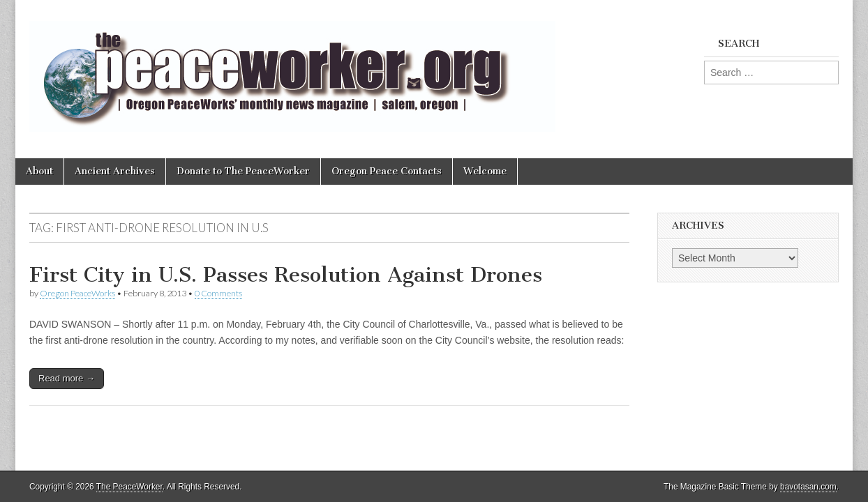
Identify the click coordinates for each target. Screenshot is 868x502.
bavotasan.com (808, 487)
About (39, 171)
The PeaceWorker (129, 487)
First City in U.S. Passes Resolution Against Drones (286, 275)
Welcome (485, 171)
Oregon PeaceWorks (77, 293)
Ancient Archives (115, 171)
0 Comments (218, 293)
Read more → (67, 378)
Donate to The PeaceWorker (243, 171)
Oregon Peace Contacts (387, 171)
